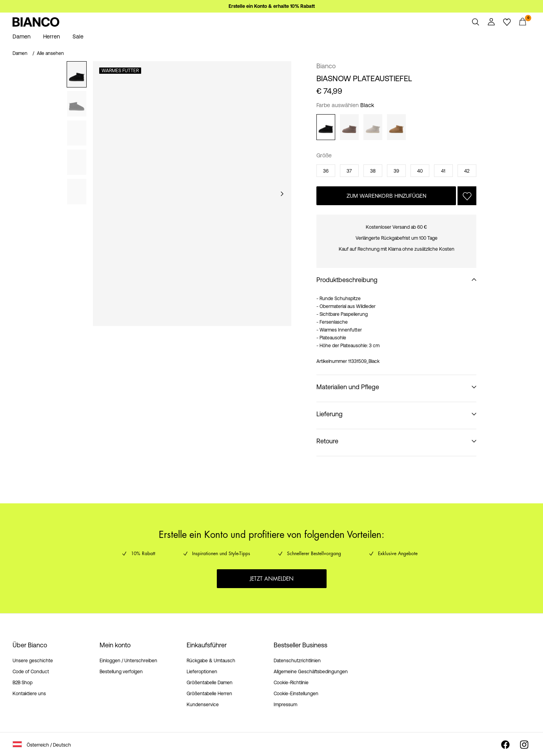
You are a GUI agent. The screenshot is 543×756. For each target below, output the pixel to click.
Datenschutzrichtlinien (297, 661)
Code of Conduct (31, 672)
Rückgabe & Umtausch (211, 661)
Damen (20, 53)
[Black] (326, 127)
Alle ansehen (50, 53)
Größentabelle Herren (209, 694)
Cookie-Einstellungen (296, 694)
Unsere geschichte (33, 661)
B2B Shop (23, 683)
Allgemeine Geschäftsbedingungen (311, 672)
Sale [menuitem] (78, 36)
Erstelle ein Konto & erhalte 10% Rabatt (272, 6)
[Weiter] (282, 194)
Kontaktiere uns (29, 694)
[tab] (77, 74)
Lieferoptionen (202, 672)
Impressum (285, 705)
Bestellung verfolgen (121, 672)
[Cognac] (396, 127)
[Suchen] (476, 22)
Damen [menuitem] (22, 36)
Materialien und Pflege (348, 387)
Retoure (327, 441)
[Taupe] (349, 127)
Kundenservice (203, 705)
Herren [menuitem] (52, 36)
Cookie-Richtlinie (291, 683)
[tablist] (77, 194)
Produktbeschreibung (347, 280)
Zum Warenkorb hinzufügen (386, 196)
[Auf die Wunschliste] (467, 196)
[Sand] (373, 127)
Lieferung (330, 414)
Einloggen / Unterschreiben (128, 661)
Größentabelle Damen (210, 683)
